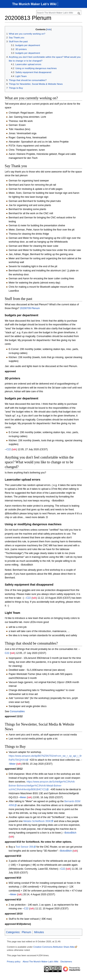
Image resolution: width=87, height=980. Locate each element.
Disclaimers (66, 962)
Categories (13, 932)
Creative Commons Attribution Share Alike (54, 947)
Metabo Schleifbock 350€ (37, 821)
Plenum (26, 932)
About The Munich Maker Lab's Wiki (41, 962)
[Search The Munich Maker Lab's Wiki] (57, 13)
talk (14, 449)
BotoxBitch (71, 833)
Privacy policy (14, 962)
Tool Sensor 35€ (24, 847)
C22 (9, 449)
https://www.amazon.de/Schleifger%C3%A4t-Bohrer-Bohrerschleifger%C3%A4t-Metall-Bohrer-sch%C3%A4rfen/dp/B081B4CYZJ (42, 786)
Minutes (39, 932)
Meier (13, 764)
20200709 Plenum (30, 308)
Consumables (17, 711)
